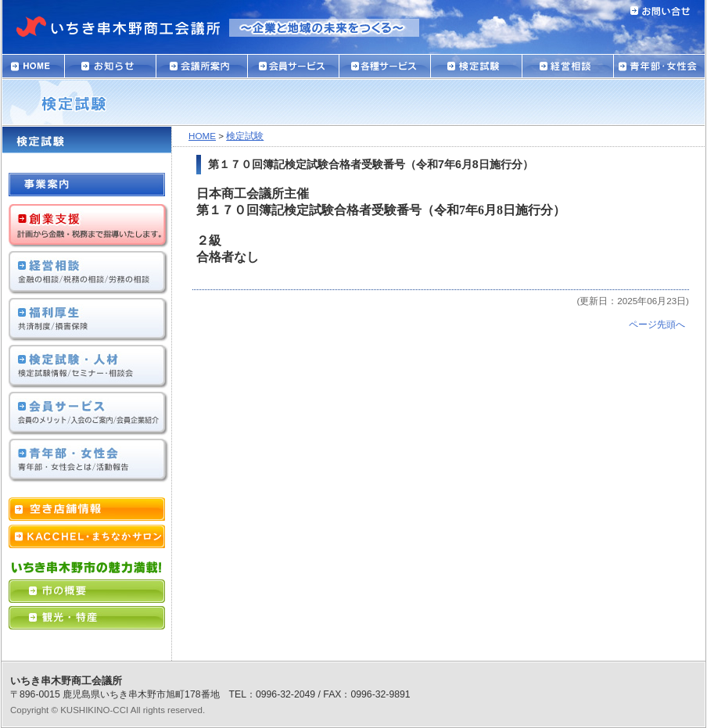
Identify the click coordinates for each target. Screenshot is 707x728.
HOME (202, 136)
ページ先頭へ (657, 324)
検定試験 (245, 136)
